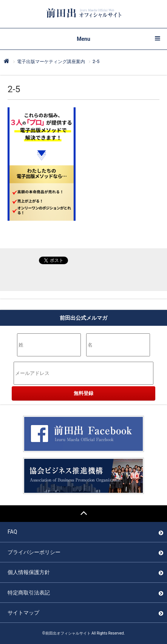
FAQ (12, 532)
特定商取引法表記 (29, 593)
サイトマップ (23, 613)
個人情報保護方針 (29, 572)
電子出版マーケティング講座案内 (51, 62)
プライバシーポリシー (34, 552)
